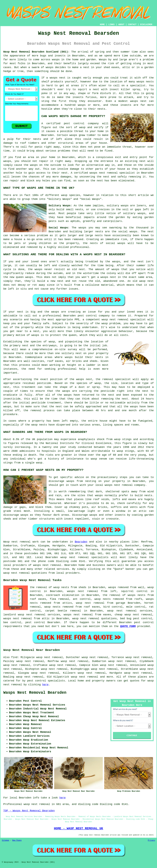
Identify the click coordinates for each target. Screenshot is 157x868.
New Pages (17, 840)
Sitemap (5, 840)
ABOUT (121, 25)
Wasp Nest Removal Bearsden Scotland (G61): (36, 52)
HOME (102, 25)
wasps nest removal (47, 565)
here (45, 685)
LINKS (111, 25)
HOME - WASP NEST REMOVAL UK (78, 828)
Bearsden (81, 542)
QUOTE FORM (128, 626)
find (14, 657)
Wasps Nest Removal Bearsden (35, 693)
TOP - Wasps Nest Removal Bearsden (29, 811)
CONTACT (132, 25)
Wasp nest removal (17, 542)
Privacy (152, 840)
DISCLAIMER (146, 25)
